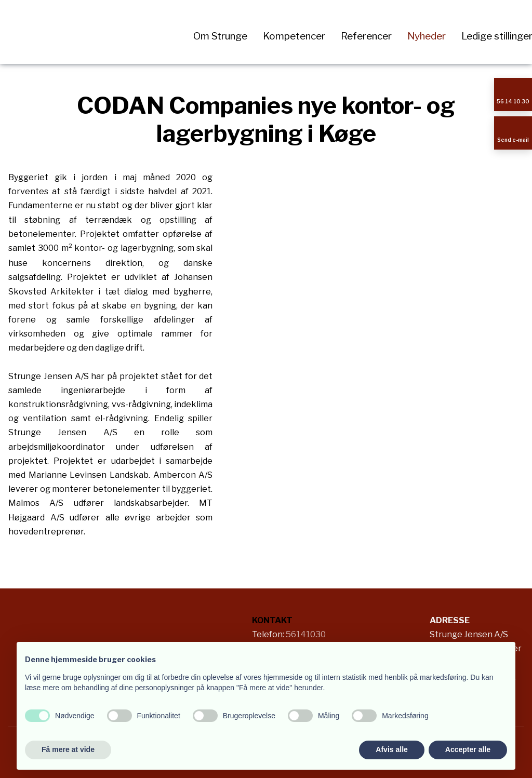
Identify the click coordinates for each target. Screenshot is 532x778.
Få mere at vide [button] (68, 749)
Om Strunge (220, 36)
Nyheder (427, 36)
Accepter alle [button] (468, 749)
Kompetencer (294, 36)
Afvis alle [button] (391, 749)
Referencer (366, 36)
